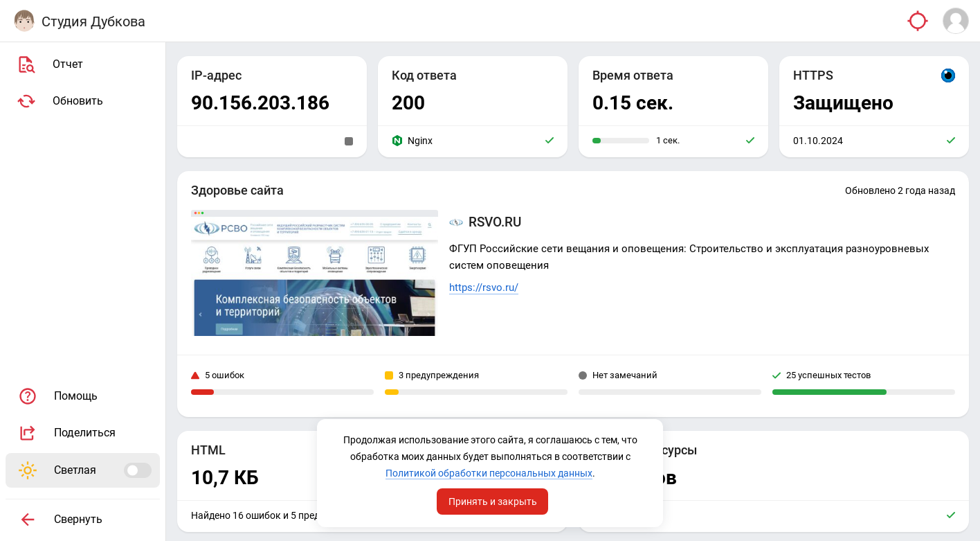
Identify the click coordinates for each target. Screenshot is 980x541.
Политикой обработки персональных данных (489, 473)
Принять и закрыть (493, 502)
